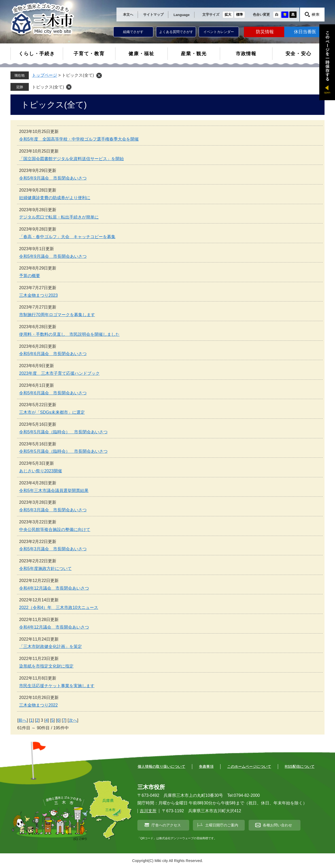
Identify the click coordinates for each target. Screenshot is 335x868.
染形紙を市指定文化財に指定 (46, 666)
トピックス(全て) (48, 87)
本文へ (128, 15)
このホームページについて (249, 766)
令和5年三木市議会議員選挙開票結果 (54, 491)
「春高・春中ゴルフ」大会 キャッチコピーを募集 (67, 237)
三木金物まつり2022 (38, 705)
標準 (239, 15)
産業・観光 (194, 54)
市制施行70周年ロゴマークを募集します (57, 315)
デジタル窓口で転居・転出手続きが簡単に (59, 217)
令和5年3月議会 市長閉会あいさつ (53, 510)
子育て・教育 (89, 54)
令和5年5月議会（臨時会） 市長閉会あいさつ (63, 432)
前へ (23, 720)
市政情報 (246, 54)
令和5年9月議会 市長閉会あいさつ (53, 178)
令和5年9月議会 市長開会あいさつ (53, 256)
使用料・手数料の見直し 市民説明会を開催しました (69, 334)
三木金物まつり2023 (38, 295)
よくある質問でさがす (176, 32)
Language (182, 15)
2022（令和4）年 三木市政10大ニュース (59, 607)
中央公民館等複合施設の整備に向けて (55, 530)
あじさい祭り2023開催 (41, 471)
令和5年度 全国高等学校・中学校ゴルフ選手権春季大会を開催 (79, 139)
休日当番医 (305, 32)
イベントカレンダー (219, 32)
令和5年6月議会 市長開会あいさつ (53, 393)
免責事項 (206, 766)
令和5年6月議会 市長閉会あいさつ (53, 354)
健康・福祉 (141, 54)
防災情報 (265, 32)
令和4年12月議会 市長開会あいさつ (54, 627)
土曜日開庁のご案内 (222, 825)
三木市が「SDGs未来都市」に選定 (52, 412)
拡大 (228, 15)
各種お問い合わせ (277, 825)
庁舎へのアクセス (166, 825)
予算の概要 (30, 276)
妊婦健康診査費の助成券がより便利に (55, 198)
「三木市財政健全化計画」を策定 (51, 646)
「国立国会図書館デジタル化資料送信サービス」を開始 (71, 159)
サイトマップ (153, 15)
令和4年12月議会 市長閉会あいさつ (54, 588)
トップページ (44, 75)
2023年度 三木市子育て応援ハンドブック (59, 373)
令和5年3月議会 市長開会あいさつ (53, 549)
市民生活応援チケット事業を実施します (57, 686)
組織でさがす (133, 32)
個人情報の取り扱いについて (161, 766)
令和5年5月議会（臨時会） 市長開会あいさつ (63, 451)
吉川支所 (148, 811)
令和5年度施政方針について (45, 569)
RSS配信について (300, 766)
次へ (73, 720)
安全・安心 (298, 54)
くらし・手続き (37, 54)
